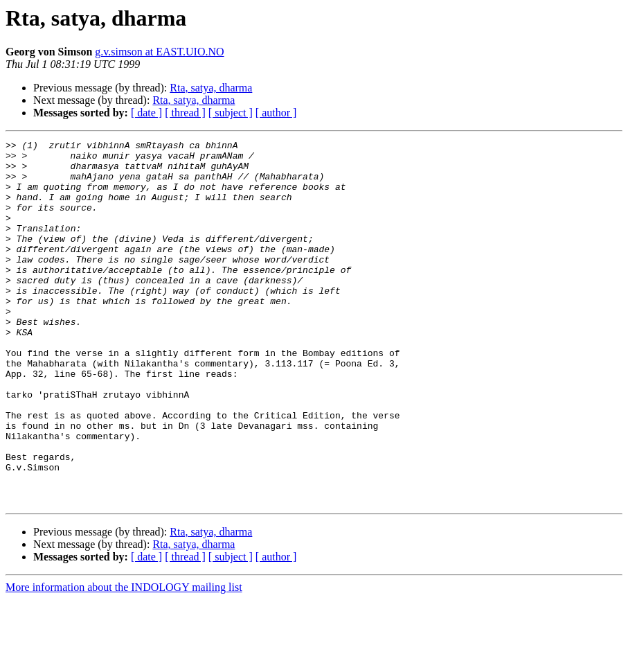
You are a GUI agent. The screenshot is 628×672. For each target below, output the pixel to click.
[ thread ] (185, 113)
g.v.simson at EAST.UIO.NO (159, 52)
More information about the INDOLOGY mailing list (124, 660)
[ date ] (146, 113)
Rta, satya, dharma (211, 88)
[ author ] (276, 113)
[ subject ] (231, 113)
